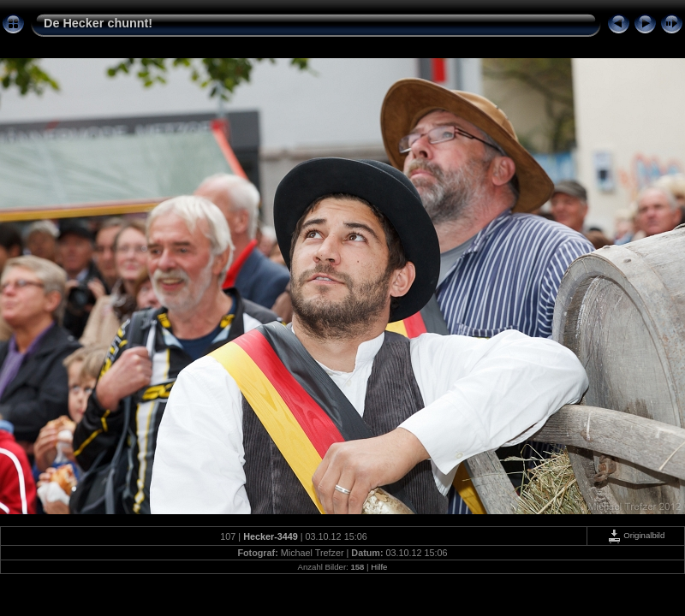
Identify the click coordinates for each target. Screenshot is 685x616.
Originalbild (636, 535)
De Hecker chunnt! (98, 23)
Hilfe (379, 567)
